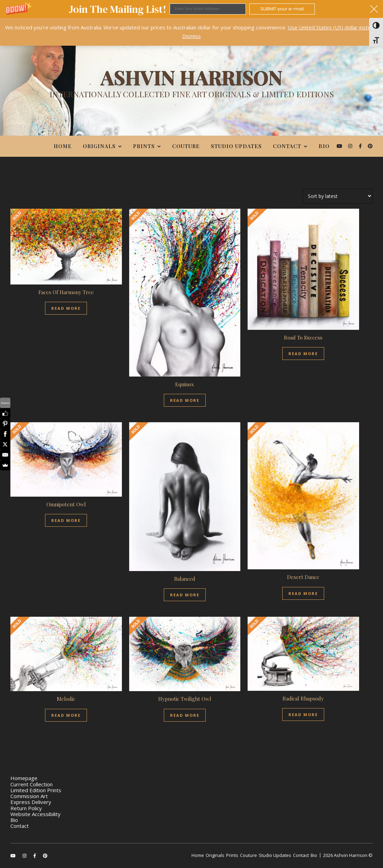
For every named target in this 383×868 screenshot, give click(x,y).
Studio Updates (236, 146)
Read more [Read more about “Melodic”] (66, 715)
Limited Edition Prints (36, 790)
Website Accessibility (35, 814)
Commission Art (29, 796)
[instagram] (351, 146)
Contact (287, 146)
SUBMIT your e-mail (282, 9)
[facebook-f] (361, 146)
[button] (191, 9)
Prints (144, 146)
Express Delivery (31, 802)
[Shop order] (338, 196)
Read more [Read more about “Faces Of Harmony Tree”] (66, 308)
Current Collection (32, 784)
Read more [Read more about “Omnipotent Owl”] (66, 520)
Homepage (24, 778)
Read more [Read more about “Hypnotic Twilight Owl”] (185, 715)
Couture (186, 146)
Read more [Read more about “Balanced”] (185, 595)
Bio (324, 146)
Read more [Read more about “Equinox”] (185, 400)
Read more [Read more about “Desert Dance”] (303, 593)
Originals (99, 146)
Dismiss (191, 36)
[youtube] (340, 146)
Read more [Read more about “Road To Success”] (303, 354)
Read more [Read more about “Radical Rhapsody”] (303, 715)
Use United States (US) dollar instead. (333, 27)
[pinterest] (370, 146)
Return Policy (26, 808)
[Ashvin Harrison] (191, 85)
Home (63, 146)
